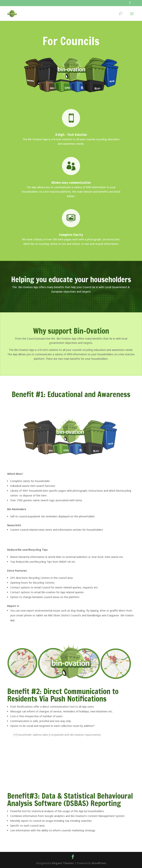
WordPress (99, 863)
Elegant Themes (63, 863)
